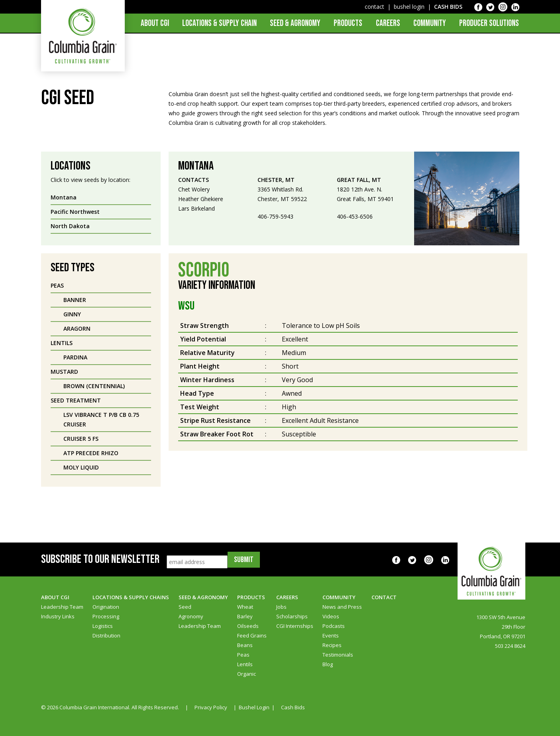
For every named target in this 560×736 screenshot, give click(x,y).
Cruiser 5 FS (81, 439)
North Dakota (70, 226)
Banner (75, 300)
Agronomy (191, 616)
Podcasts (334, 626)
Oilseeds (248, 626)
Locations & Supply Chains (131, 597)
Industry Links (58, 616)
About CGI (155, 23)
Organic (247, 674)
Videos (331, 616)
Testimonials (338, 655)
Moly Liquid (81, 467)
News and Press (342, 607)
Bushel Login (254, 707)
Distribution (106, 635)
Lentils (245, 664)
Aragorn (77, 329)
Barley (245, 616)
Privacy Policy (211, 707)
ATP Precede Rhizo (91, 453)
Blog (328, 664)
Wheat (245, 607)
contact (374, 7)
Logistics (103, 626)
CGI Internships (295, 626)
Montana (64, 197)
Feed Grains (252, 635)
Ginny (72, 314)
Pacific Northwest (75, 212)
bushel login (409, 7)
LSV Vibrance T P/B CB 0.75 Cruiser (101, 419)
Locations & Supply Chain (219, 23)
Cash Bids (293, 707)
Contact (384, 597)
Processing (106, 616)
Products (348, 23)
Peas (243, 655)
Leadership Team (62, 607)
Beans (245, 645)
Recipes (332, 645)
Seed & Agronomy (295, 23)
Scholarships (292, 616)
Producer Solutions (489, 23)
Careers (388, 23)
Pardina (75, 357)
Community (430, 23)
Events (331, 635)
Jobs (281, 607)
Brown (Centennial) (94, 386)
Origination (106, 607)
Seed (185, 607)
